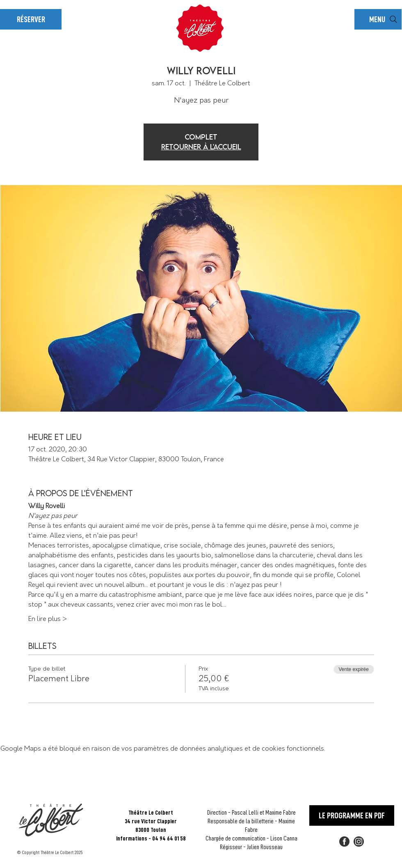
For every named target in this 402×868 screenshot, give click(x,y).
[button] (378, 19)
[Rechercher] (393, 19)
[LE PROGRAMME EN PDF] (352, 815)
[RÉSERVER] (31, 19)
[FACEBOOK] (344, 842)
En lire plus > (48, 619)
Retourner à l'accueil (201, 147)
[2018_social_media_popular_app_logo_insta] (359, 842)
